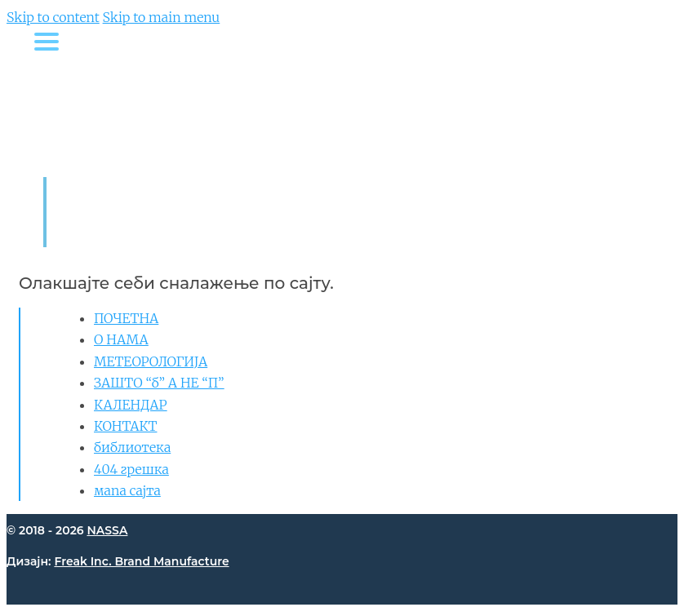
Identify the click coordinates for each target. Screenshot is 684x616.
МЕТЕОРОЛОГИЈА (151, 361)
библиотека (132, 447)
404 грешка (131, 469)
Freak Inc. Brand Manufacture (141, 561)
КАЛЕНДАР (131, 405)
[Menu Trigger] (46, 41)
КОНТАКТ (125, 426)
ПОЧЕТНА (126, 318)
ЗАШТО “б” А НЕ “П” (159, 383)
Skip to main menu (162, 17)
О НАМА (121, 339)
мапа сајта (127, 490)
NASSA (107, 530)
